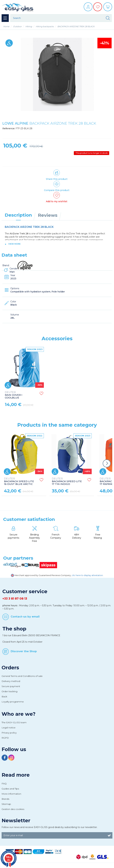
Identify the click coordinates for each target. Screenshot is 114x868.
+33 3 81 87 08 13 (15, 599)
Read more (16, 775)
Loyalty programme (13, 702)
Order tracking (9, 691)
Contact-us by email (25, 616)
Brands (5, 799)
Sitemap (6, 804)
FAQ (4, 784)
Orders (10, 668)
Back (4, 697)
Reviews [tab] (48, 215)
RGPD (5, 738)
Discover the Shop (24, 651)
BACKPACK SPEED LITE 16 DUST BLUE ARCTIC (19, 481)
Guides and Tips (10, 789)
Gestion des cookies (13, 809)
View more (14, 244)
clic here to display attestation (87, 575)
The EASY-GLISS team (14, 722)
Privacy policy (9, 733)
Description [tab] (18, 215)
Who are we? (19, 714)
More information (11, 794)
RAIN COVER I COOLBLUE (61, 395)
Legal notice (9, 728)
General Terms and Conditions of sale (22, 676)
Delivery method (11, 681)
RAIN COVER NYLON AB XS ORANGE (20, 395)
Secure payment (11, 686)
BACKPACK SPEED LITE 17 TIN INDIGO (67, 481)
